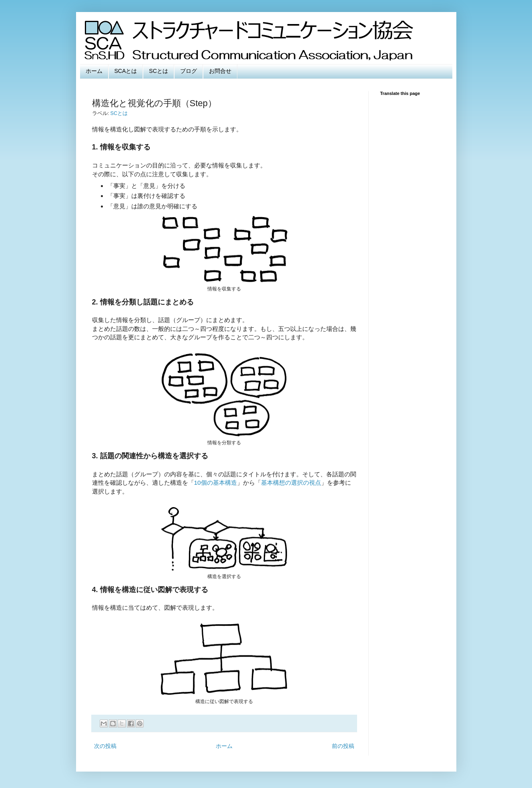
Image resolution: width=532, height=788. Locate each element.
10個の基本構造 (216, 483)
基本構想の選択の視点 (291, 483)
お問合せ (220, 71)
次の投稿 (105, 746)
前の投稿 (343, 746)
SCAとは (126, 71)
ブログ (189, 71)
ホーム (94, 71)
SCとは (158, 71)
